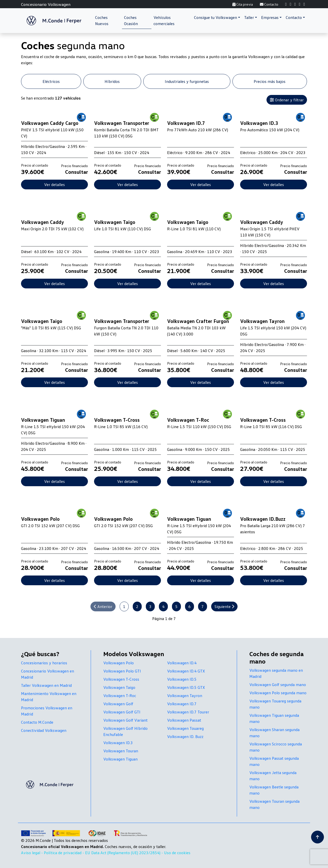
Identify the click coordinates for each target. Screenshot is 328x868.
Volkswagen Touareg (185, 728)
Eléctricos (51, 81)
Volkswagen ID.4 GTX (186, 671)
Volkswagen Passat (184, 720)
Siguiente (224, 606)
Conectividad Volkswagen (44, 730)
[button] (217, 17)
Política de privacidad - (64, 853)
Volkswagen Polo (119, 663)
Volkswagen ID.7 (182, 704)
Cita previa (243, 4)
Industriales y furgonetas (187, 81)
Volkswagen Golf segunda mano (278, 685)
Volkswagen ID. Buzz (185, 736)
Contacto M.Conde (37, 722)
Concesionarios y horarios (44, 663)
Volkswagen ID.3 (118, 743)
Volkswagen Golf (118, 704)
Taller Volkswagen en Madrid (46, 685)
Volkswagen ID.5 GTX (186, 687)
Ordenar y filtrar (287, 100)
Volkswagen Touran (121, 751)
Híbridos (112, 81)
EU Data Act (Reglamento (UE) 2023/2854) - (125, 853)
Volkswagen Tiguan (120, 759)
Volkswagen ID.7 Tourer (188, 712)
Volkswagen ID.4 (182, 663)
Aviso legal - (32, 853)
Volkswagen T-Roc (120, 696)
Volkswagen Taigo (119, 687)
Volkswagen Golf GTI (122, 712)
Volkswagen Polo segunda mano (278, 693)
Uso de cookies (177, 853)
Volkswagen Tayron (185, 696)
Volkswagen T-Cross (121, 679)
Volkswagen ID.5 (182, 679)
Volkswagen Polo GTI (122, 671)
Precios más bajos (270, 81)
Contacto (269, 4)
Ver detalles (54, 185)
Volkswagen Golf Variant (125, 720)
